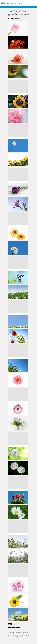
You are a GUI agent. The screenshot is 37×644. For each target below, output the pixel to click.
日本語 (21, 637)
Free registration (11, 18)
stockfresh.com (24, 634)
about (11, 634)
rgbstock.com (10, 623)
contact (13, 632)
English (10, 635)
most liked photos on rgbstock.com (14, 627)
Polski (22, 635)
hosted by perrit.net (17, 634)
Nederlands (17, 637)
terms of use (25, 632)
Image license (17, 18)
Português (26, 635)
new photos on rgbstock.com (13, 624)
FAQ (10, 632)
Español (18, 635)
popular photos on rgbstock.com (13, 626)
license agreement (19, 632)
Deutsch (14, 635)
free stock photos (16, 4)
